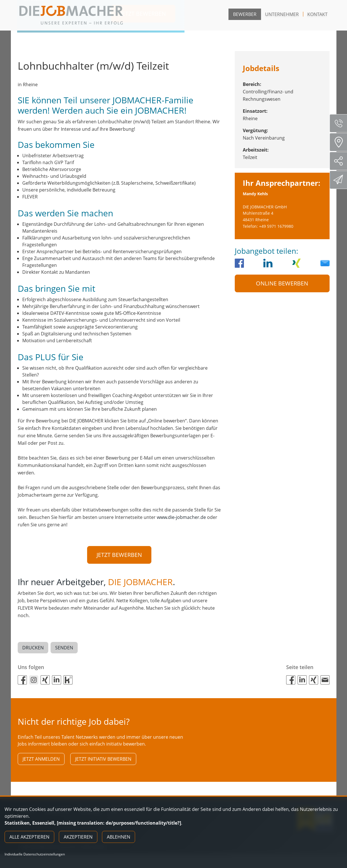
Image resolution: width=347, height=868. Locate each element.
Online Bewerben (282, 283)
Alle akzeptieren (29, 837)
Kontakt (317, 14)
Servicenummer (341, 123)
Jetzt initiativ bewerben (103, 762)
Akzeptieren (78, 837)
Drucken (33, 649)
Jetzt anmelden (41, 762)
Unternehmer (282, 14)
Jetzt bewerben (119, 555)
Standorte (340, 142)
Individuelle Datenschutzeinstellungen (35, 854)
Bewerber (245, 14)
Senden (64, 649)
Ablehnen (119, 837)
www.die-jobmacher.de (181, 517)
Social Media (341, 161)
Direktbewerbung (339, 180)
